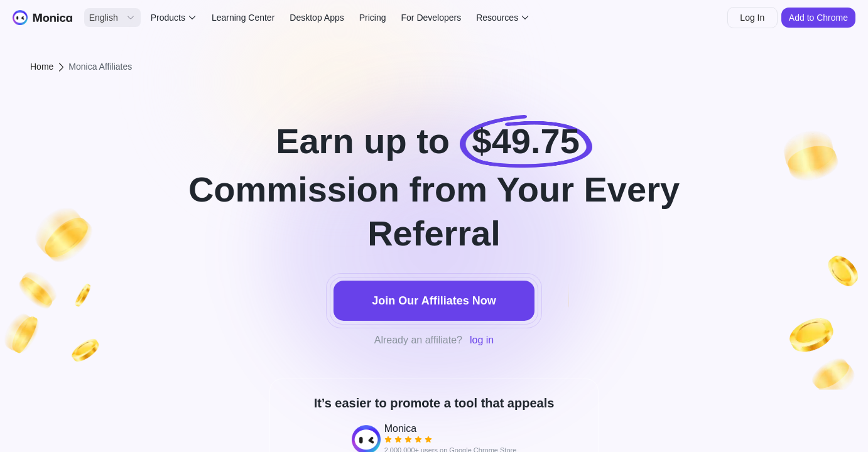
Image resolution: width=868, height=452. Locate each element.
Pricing (373, 18)
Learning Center (243, 18)
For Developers (431, 18)
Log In (752, 18)
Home (42, 67)
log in (482, 340)
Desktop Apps (317, 18)
